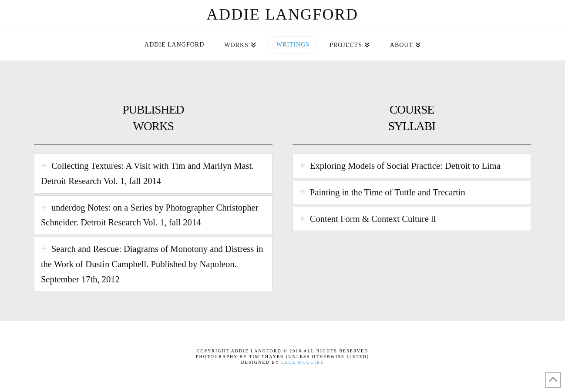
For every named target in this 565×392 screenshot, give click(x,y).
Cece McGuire (303, 362)
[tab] (153, 174)
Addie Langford (283, 14)
